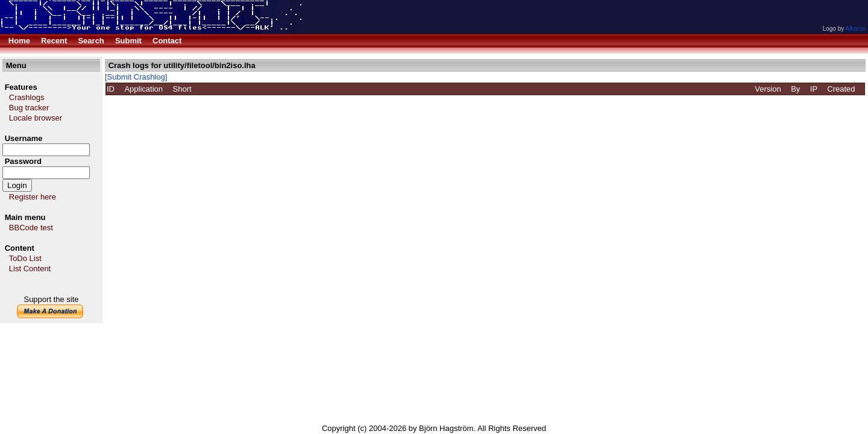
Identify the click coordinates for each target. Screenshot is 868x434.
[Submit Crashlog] (136, 77)
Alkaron (855, 29)
